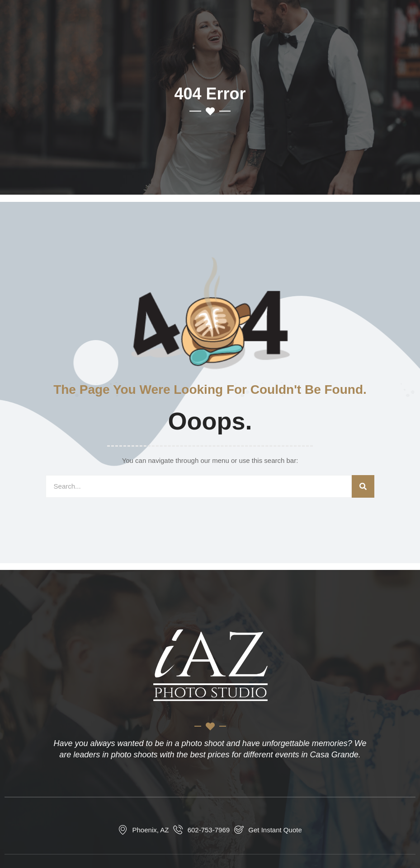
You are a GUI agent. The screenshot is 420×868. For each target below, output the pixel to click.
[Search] (363, 486)
